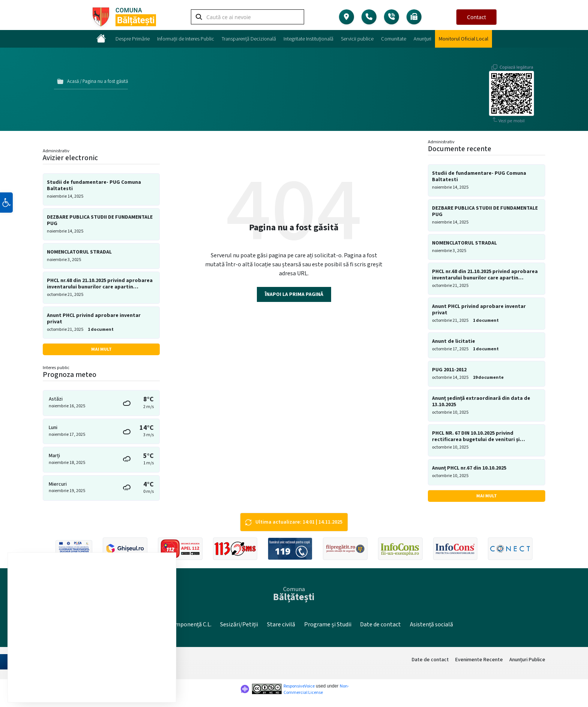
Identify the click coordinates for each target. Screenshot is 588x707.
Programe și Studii (328, 624)
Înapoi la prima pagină (294, 293)
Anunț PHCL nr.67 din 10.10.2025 (469, 467)
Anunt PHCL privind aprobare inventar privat (94, 317)
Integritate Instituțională (308, 39)
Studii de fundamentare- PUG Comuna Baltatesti (94, 184)
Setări (141, 680)
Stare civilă (281, 624)
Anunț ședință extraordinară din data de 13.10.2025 (481, 400)
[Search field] (247, 18)
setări (123, 661)
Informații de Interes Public (186, 39)
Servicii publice (357, 39)
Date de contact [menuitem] (430, 659)
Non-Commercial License (316, 689)
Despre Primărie (133, 39)
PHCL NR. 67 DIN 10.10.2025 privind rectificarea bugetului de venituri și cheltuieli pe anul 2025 (476, 435)
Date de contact (380, 624)
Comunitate (394, 39)
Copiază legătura (516, 62)
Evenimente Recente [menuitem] (479, 659)
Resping (99, 680)
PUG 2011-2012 (449, 369)
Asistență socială (431, 624)
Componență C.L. (190, 624)
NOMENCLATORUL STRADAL (79, 250)
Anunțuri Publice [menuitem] (527, 659)
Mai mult (101, 347)
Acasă (73, 81)
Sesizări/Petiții (239, 624)
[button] (6, 219)
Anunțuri (422, 39)
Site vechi (147, 624)
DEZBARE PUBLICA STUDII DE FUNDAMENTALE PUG (100, 219)
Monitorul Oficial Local (463, 39)
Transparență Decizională (249, 39)
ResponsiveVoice (299, 686)
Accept (55, 680)
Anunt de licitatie (454, 340)
